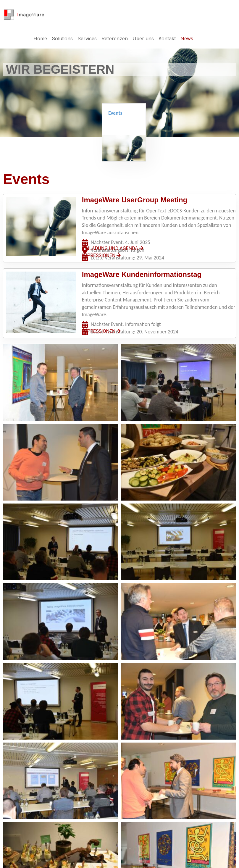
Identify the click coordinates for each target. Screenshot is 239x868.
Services (87, 38)
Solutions (62, 38)
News (187, 38)
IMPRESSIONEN (101, 255)
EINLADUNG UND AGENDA (113, 248)
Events (115, 113)
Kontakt (167, 38)
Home (40, 38)
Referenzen (115, 38)
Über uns (143, 38)
